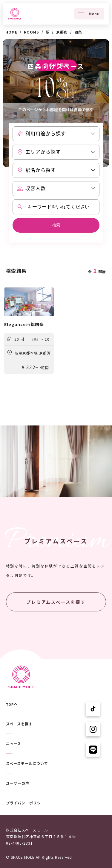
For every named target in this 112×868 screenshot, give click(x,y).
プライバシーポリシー (25, 803)
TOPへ (12, 705)
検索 (56, 225)
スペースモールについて (27, 764)
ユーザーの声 (18, 784)
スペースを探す (19, 724)
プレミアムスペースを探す (56, 602)
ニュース (14, 744)
